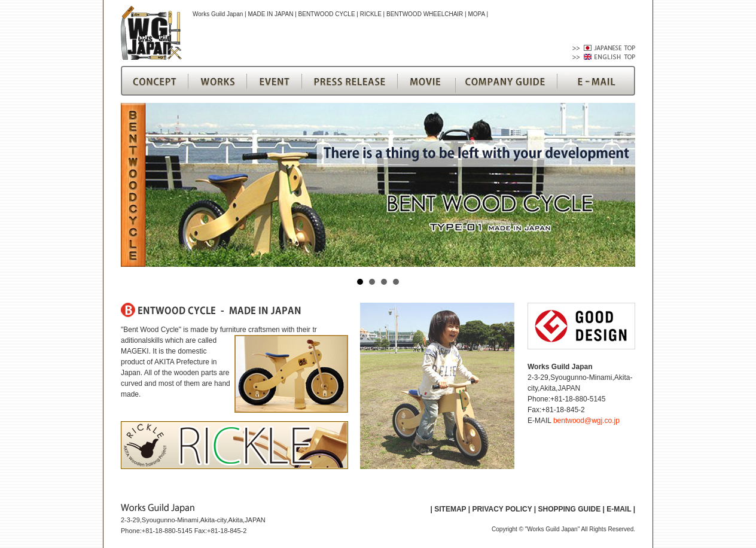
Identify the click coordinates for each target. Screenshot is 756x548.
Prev (136, 185)
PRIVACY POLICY (502, 509)
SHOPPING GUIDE (569, 509)
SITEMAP (450, 509)
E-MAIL (619, 509)
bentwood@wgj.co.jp (586, 421)
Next (620, 185)
